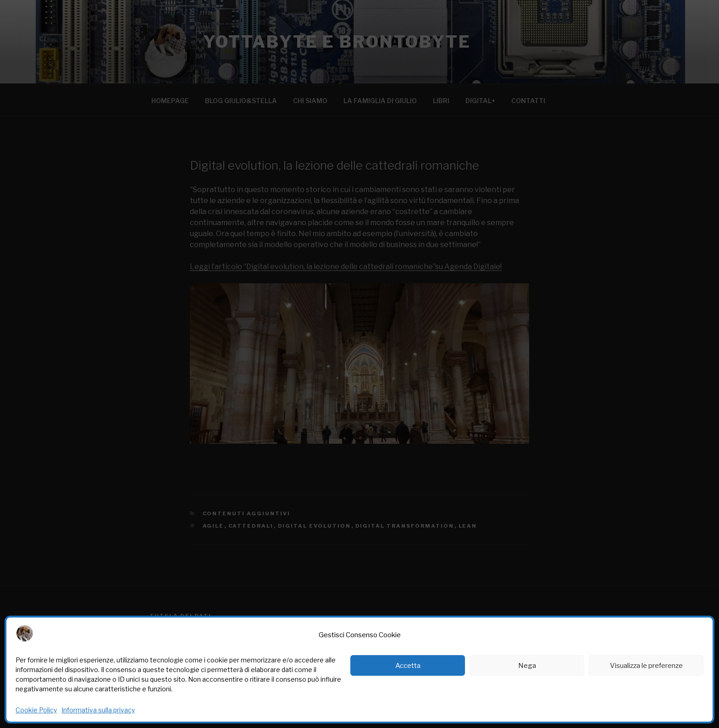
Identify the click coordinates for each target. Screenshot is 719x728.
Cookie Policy (36, 710)
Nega (527, 666)
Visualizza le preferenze (646, 666)
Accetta (408, 666)
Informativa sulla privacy (98, 710)
